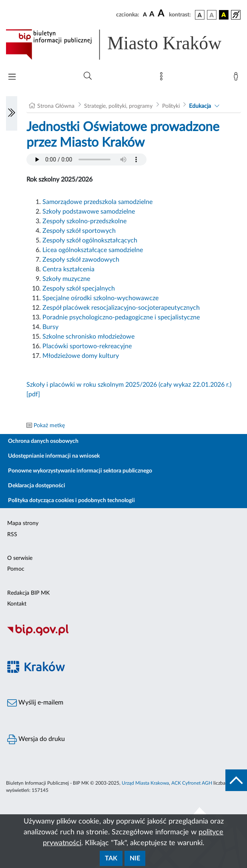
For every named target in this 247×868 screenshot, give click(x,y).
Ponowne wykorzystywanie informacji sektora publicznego (80, 471)
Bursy (50, 327)
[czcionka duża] (162, 14)
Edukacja (200, 106)
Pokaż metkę (49, 426)
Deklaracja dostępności (37, 486)
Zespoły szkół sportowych (79, 231)
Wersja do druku (36, 739)
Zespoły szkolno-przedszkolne (84, 221)
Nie (135, 858)
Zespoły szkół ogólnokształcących (90, 240)
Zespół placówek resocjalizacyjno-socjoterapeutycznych (121, 308)
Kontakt (17, 604)
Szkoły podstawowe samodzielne (89, 212)
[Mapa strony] (163, 78)
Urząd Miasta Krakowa (145, 783)
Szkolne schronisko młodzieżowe (88, 337)
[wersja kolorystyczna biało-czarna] (212, 15)
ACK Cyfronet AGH (192, 783)
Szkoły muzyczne (66, 279)
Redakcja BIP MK (28, 593)
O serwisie (20, 558)
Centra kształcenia (68, 269)
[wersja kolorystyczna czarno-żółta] (224, 15)
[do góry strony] (236, 780)
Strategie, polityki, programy (118, 106)
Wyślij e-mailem (35, 703)
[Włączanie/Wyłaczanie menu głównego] (12, 78)
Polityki (171, 106)
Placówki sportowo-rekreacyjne (87, 346)
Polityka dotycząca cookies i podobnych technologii (71, 501)
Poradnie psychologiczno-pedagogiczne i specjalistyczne (121, 317)
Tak (111, 858)
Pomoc (16, 569)
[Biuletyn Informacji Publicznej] (123, 634)
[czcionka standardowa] (145, 14)
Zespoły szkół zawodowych (81, 260)
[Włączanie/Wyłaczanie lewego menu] (12, 113)
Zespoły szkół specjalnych (79, 289)
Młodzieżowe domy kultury (81, 356)
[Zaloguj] (237, 78)
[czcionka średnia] (152, 15)
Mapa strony (23, 523)
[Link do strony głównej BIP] (123, 44)
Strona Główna (56, 106)
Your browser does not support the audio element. (86, 159)
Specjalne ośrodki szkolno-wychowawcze (100, 298)
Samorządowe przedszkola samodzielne (97, 202)
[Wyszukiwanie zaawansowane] (88, 76)
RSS (12, 535)
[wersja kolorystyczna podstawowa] (200, 15)
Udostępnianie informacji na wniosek (54, 456)
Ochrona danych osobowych (43, 441)
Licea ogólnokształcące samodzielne (93, 250)
